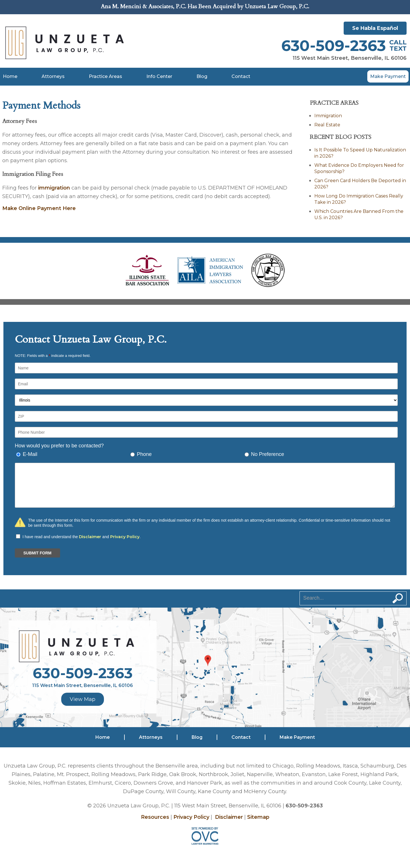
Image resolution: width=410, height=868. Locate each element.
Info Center (159, 76)
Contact (241, 76)
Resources (155, 817)
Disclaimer (90, 537)
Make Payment (388, 76)
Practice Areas (105, 76)
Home (10, 76)
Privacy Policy (125, 537)
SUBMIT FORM (37, 553)
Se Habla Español (375, 28)
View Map (83, 699)
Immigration (328, 116)
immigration (54, 188)
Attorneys (53, 76)
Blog (202, 76)
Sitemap (258, 817)
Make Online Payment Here (39, 208)
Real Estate (327, 125)
